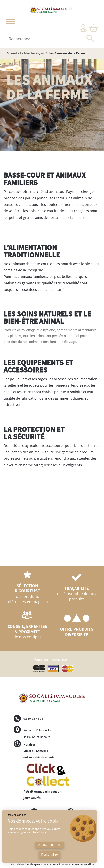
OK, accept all (50, 845)
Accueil (12, 53)
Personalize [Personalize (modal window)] (50, 854)
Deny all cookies (17, 815)
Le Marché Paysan (33, 53)
